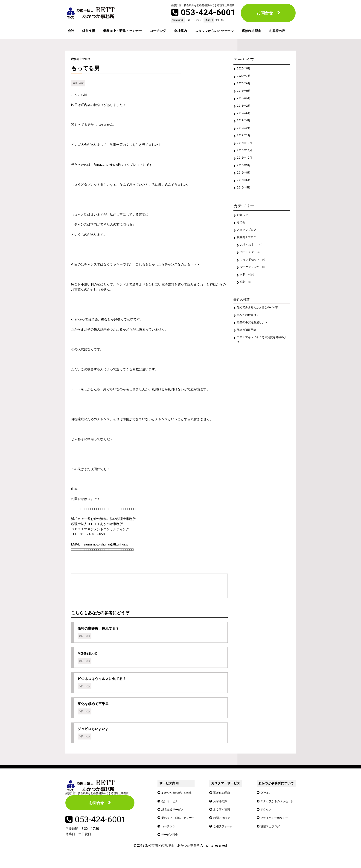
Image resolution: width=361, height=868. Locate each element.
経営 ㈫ (247, 306)
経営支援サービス (174, 817)
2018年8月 (245, 94)
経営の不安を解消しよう (255, 349)
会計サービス (171, 808)
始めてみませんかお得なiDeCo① (261, 333)
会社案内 (180, 31)
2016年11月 (246, 161)
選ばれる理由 (251, 31)
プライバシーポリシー (273, 825)
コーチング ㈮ (252, 273)
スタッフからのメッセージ (214, 31)
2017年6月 (245, 119)
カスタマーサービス (227, 791)
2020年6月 (245, 86)
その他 (242, 239)
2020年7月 (245, 77)
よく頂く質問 (224, 817)
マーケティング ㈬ (255, 289)
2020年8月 (245, 69)
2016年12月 (246, 152)
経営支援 (89, 31)
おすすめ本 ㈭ (253, 264)
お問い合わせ (224, 825)
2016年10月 (246, 169)
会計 (71, 31)
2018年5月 (245, 102)
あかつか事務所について (273, 791)
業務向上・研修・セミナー (122, 31)
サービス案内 (169, 791)
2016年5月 (245, 203)
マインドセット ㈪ (255, 281)
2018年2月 (245, 111)
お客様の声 (277, 31)
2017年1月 (245, 144)
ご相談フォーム (225, 834)
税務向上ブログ (82, 59)
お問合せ (265, 13)
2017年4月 (245, 127)
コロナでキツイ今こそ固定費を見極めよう (262, 369)
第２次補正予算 (249, 358)
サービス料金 (171, 842)
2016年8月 (245, 186)
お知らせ (244, 231)
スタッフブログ (249, 248)
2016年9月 (245, 178)
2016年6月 (245, 194)
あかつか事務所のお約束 (179, 800)
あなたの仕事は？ (250, 341)
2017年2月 (245, 136)
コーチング (158, 31)
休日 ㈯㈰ (79, 83)
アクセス (263, 817)
